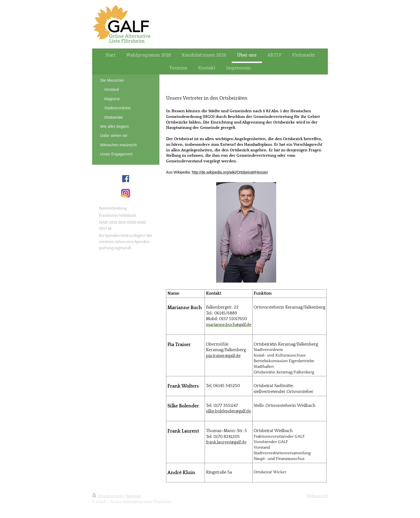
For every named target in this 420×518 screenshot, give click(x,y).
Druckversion (108, 496)
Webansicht (317, 496)
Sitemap (134, 496)
